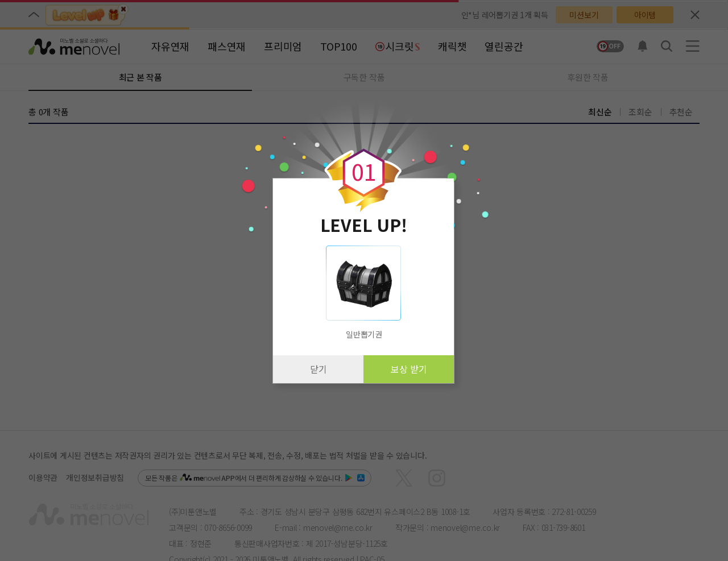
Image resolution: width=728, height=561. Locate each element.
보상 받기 (409, 369)
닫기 (318, 369)
